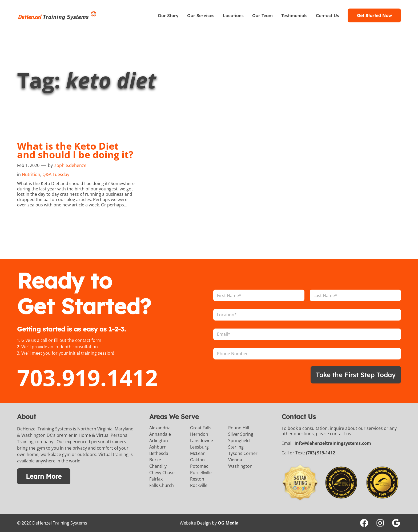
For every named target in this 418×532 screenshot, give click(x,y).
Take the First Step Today (356, 375)
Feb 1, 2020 (28, 165)
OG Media (228, 523)
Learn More (44, 476)
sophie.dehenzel (71, 165)
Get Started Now (374, 15)
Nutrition (31, 174)
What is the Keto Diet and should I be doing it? (75, 150)
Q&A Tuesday (56, 174)
